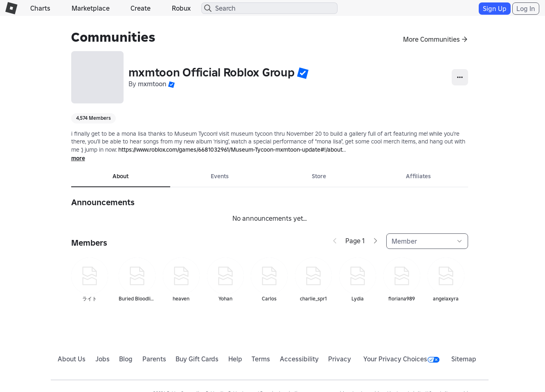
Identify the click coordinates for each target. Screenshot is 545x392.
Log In (526, 9)
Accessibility (299, 359)
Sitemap (464, 359)
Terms (261, 359)
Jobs (102, 359)
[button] (303, 73)
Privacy (340, 359)
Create (141, 8)
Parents (154, 359)
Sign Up (495, 9)
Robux (181, 8)
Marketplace (91, 8)
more (78, 158)
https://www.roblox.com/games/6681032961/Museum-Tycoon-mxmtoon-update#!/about (230, 150)
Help (235, 359)
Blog (126, 359)
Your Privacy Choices (401, 359)
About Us (72, 359)
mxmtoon (152, 84)
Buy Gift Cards (197, 359)
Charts (40, 8)
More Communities (431, 39)
